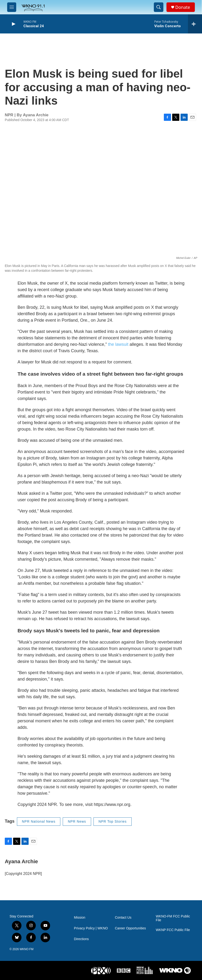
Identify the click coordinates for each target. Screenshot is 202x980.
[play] (13, 24)
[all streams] (195, 24)
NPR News (77, 821)
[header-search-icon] (159, 7)
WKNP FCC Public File (173, 930)
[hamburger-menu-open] (12, 7)
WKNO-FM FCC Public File (173, 918)
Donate (183, 7)
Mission (80, 918)
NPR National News (39, 821)
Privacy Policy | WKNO (91, 928)
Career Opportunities (130, 928)
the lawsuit (118, 344)
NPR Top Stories (113, 821)
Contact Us (123, 918)
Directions (81, 939)
